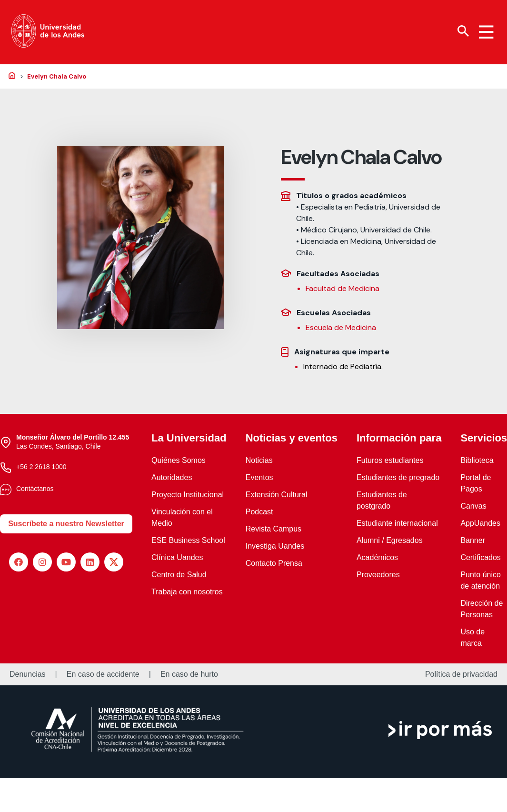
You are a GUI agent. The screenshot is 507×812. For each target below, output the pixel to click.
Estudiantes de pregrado (398, 477)
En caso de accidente (103, 674)
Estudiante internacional (397, 523)
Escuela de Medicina (341, 327)
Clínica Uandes (177, 557)
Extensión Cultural (277, 495)
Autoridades (172, 477)
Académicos (377, 557)
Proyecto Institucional (188, 495)
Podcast (259, 512)
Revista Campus (273, 529)
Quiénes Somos (179, 460)
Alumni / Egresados (390, 540)
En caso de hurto (189, 674)
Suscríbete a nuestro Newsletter (66, 524)
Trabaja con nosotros (187, 592)
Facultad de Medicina (343, 288)
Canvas (473, 506)
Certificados (480, 557)
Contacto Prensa (274, 563)
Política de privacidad (461, 674)
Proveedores (378, 575)
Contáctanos (35, 489)
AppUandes (480, 523)
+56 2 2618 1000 (41, 467)
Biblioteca (477, 460)
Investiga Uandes (275, 546)
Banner (473, 540)
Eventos (259, 477)
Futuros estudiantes (390, 460)
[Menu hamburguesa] (486, 32)
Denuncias (28, 674)
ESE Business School (188, 540)
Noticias (259, 460)
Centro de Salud (179, 575)
